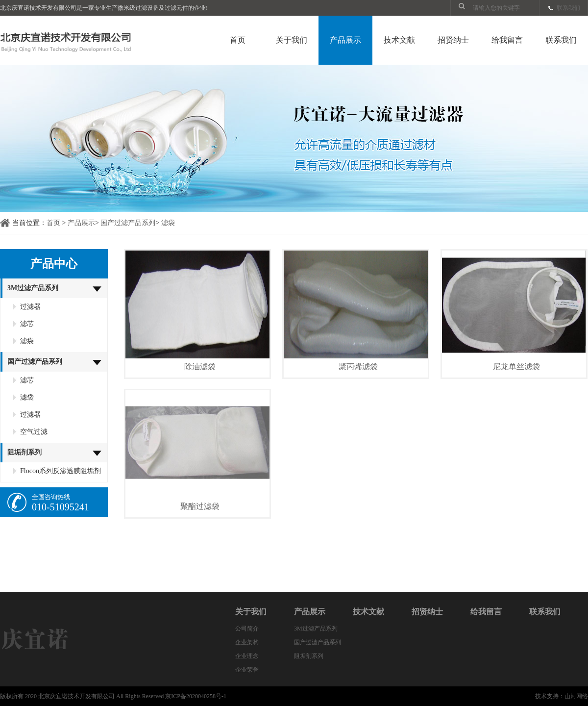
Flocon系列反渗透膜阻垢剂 (61, 471)
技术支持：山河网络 (562, 696)
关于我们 (292, 40)
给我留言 (507, 40)
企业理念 (247, 656)
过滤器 (30, 307)
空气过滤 (34, 432)
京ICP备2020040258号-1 (196, 696)
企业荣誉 (247, 670)
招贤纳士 (453, 40)
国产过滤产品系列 (128, 223)
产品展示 (345, 40)
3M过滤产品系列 (33, 288)
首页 (238, 40)
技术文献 (399, 40)
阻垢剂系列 (24, 452)
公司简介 (247, 629)
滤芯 (27, 324)
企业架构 (247, 642)
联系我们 (568, 8)
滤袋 (168, 223)
